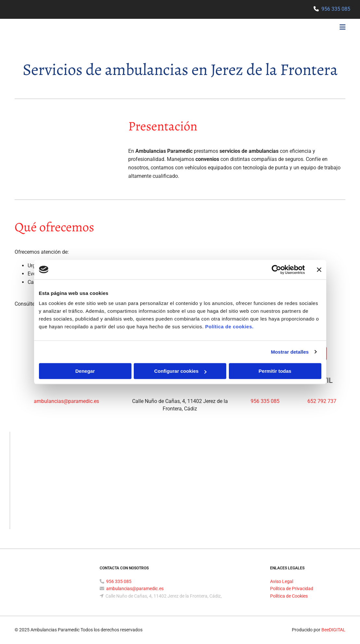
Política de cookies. (229, 327)
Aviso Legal (282, 581)
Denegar (85, 371)
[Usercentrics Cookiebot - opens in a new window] (276, 270)
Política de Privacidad (292, 589)
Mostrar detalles (290, 352)
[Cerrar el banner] (319, 270)
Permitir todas (275, 371)
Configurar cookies (180, 371)
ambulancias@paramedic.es (66, 401)
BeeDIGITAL (333, 630)
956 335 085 (336, 9)
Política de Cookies (289, 596)
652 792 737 (322, 401)
